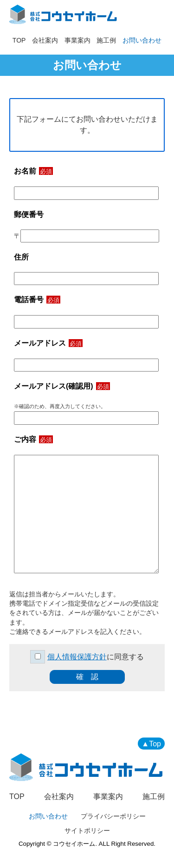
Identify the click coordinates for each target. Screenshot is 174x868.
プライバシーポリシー (113, 816)
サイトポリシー (87, 831)
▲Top (151, 744)
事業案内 (77, 40)
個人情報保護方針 (77, 657)
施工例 (106, 40)
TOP (19, 40)
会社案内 (45, 40)
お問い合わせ (142, 40)
